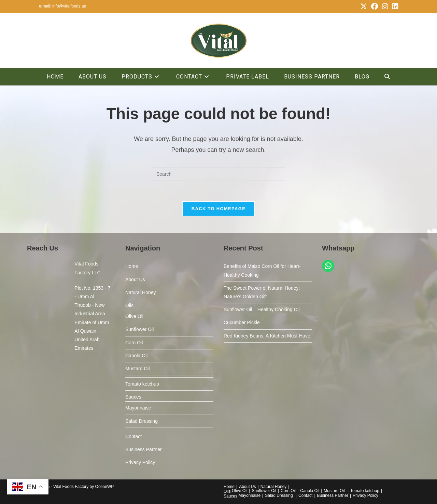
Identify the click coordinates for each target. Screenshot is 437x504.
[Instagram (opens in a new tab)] (385, 6)
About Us (135, 279)
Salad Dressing (142, 421)
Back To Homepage (218, 209)
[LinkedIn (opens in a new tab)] (394, 6)
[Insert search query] (218, 174)
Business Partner (144, 449)
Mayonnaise (138, 408)
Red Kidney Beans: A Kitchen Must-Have (267, 336)
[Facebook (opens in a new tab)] (375, 6)
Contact (133, 436)
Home (132, 266)
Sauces (133, 397)
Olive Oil (134, 316)
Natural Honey (141, 292)
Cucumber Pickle (242, 322)
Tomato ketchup (142, 384)
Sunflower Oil (139, 329)
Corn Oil (134, 343)
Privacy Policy (140, 462)
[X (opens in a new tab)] (364, 6)
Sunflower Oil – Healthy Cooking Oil (262, 309)
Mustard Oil (138, 369)
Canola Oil (136, 356)
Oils (129, 305)
